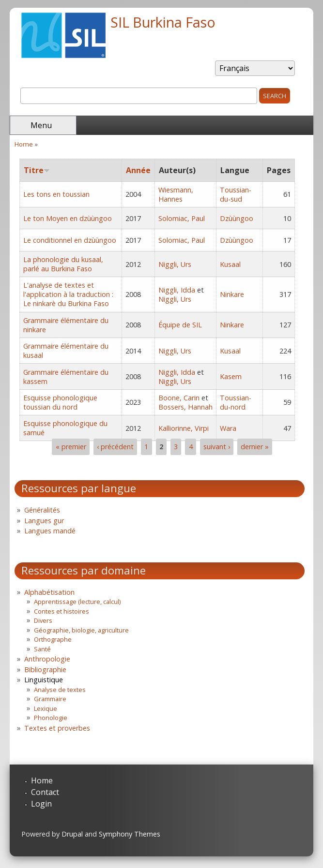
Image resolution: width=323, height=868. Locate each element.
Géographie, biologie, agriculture (81, 630)
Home (24, 144)
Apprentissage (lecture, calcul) (77, 602)
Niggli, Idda (177, 290)
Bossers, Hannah (185, 407)
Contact (45, 792)
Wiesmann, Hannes (176, 194)
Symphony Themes (130, 834)
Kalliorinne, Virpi (184, 428)
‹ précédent (115, 447)
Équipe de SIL (180, 325)
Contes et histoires (62, 611)
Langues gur (44, 521)
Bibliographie (45, 669)
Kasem (231, 376)
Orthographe (53, 639)
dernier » (255, 447)
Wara (228, 428)
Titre (37, 170)
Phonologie (51, 718)
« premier (71, 447)
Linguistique (44, 680)
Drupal (72, 834)
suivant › (217, 447)
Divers (43, 620)
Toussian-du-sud (236, 194)
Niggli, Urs (175, 264)
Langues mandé (50, 531)
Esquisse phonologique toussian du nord (60, 402)
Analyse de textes (60, 690)
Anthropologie (47, 659)
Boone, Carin (179, 398)
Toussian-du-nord (236, 402)
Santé (42, 649)
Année (138, 170)
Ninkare (232, 294)
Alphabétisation (49, 592)
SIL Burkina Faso (163, 22)
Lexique (46, 708)
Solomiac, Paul (182, 218)
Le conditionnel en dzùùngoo (70, 240)
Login (41, 804)
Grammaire (50, 699)
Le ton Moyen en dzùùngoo (68, 218)
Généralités (42, 510)
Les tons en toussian (56, 194)
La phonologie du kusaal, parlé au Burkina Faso (63, 264)
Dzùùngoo (237, 218)
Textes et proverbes (57, 728)
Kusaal (230, 264)
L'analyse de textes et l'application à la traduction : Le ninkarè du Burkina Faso (68, 294)
